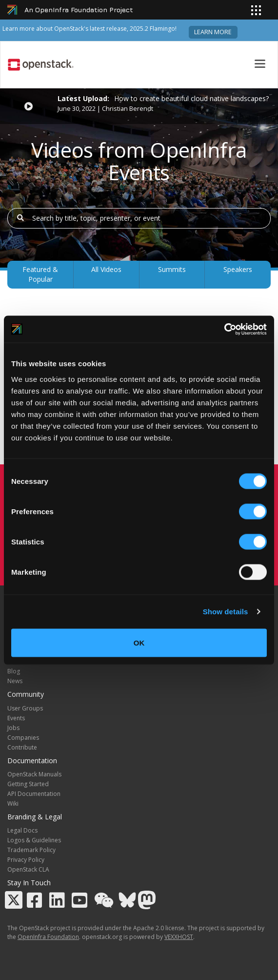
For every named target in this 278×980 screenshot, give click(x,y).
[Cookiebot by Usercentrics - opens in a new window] (224, 329)
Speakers (238, 269)
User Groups (25, 708)
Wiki (13, 803)
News (15, 681)
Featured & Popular (40, 274)
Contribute (22, 747)
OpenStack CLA (28, 869)
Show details (226, 612)
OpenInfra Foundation (48, 937)
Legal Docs (22, 830)
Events (16, 718)
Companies (23, 738)
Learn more (213, 32)
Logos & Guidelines (34, 840)
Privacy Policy (26, 860)
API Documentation (34, 794)
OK (139, 642)
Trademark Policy (31, 850)
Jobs (13, 728)
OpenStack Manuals (34, 774)
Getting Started (28, 784)
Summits (172, 269)
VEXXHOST (179, 937)
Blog (14, 671)
